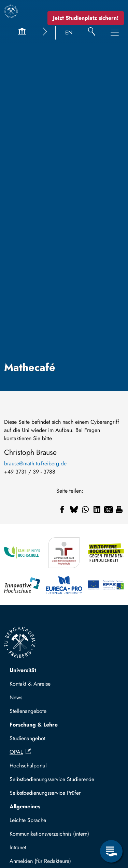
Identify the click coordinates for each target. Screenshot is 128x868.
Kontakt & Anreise (30, 684)
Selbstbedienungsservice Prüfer (45, 793)
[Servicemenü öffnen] (111, 851)
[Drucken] (119, 509)
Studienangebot (27, 738)
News (16, 697)
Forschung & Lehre (34, 725)
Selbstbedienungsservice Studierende (52, 779)
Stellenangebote (28, 711)
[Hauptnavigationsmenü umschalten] (115, 33)
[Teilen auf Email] (109, 509)
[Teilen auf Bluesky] (74, 509)
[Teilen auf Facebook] (62, 509)
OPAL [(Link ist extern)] (20, 752)
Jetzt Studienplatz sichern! (86, 18)
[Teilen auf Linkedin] (97, 509)
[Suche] (92, 33)
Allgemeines (25, 806)
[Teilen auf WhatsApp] (85, 509)
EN (69, 33)
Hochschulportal (28, 766)
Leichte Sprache (28, 820)
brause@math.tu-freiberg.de (35, 463)
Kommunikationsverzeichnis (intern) (49, 834)
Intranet (18, 847)
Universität (23, 670)
